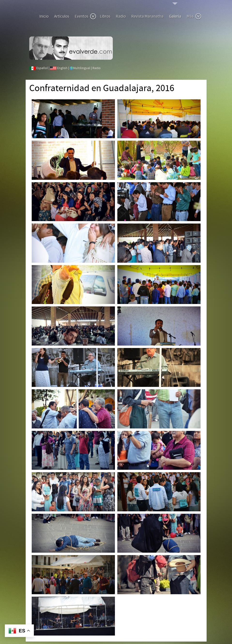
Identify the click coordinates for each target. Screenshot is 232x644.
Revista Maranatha (147, 16)
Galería (175, 16)
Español (42, 68)
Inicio (44, 16)
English (62, 68)
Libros (105, 16)
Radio (121, 16)
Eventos (86, 16)
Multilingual (82, 68)
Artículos (62, 16)
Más (194, 16)
